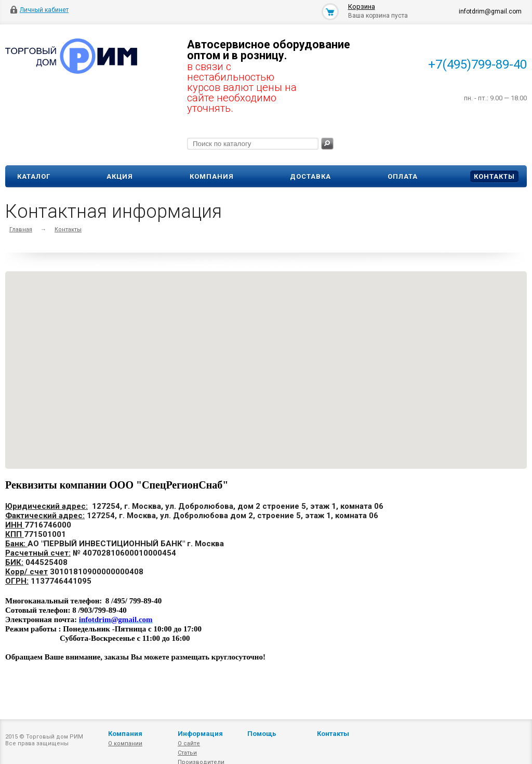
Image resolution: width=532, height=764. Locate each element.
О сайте (189, 743)
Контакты (494, 176)
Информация (200, 734)
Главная (21, 229)
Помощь (262, 734)
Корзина (362, 6)
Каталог (34, 176)
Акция (120, 176)
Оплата (403, 176)
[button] (268, 384)
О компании (125, 743)
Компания (212, 176)
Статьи (187, 753)
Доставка (310, 176)
